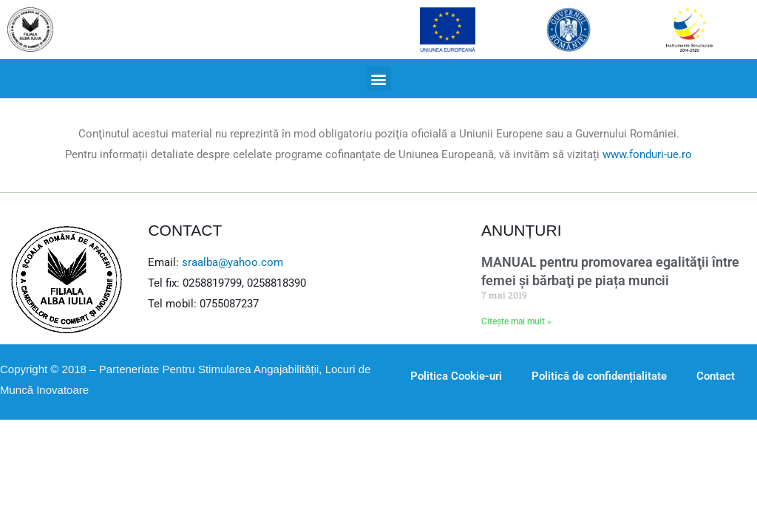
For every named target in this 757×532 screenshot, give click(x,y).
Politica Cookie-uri (456, 376)
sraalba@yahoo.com (232, 262)
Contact (716, 376)
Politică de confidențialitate (599, 376)
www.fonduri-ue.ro (647, 154)
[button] (379, 79)
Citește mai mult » (516, 321)
